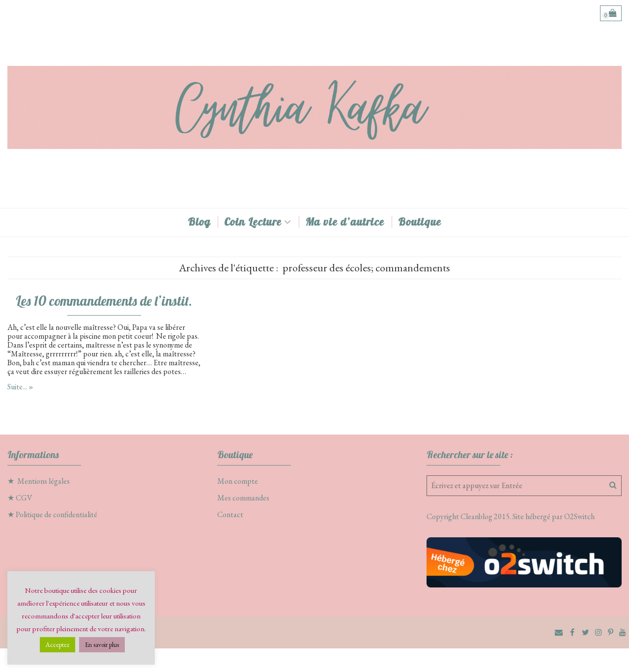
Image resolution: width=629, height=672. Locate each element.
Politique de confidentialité (57, 514)
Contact (230, 514)
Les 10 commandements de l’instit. (104, 301)
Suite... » (20, 387)
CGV (24, 498)
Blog (199, 222)
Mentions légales (43, 481)
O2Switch (579, 516)
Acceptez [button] (57, 645)
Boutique (420, 222)
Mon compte (238, 481)
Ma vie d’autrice (345, 222)
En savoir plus (102, 645)
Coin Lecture (253, 222)
